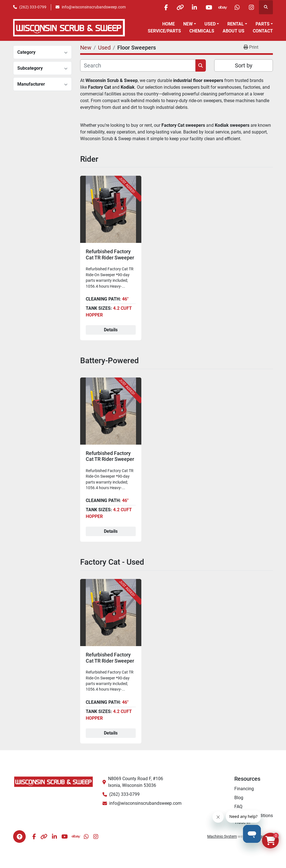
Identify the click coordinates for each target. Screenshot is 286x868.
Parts (263, 24)
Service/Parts (164, 31)
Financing (244, 789)
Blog (239, 798)
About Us (233, 31)
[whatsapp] (237, 7)
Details (111, 330)
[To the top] (19, 837)
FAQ (238, 807)
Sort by (244, 65)
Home (169, 24)
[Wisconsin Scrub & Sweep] (54, 781)
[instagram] (251, 7)
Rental (236, 24)
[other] (180, 7)
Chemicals (202, 31)
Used (210, 24)
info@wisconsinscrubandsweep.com (94, 7)
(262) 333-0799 (33, 7)
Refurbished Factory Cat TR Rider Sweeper (110, 254)
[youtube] (209, 7)
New (188, 24)
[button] (190, 24)
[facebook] (166, 7)
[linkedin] (194, 7)
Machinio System (222, 836)
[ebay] (223, 7)
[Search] (138, 65)
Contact (263, 31)
